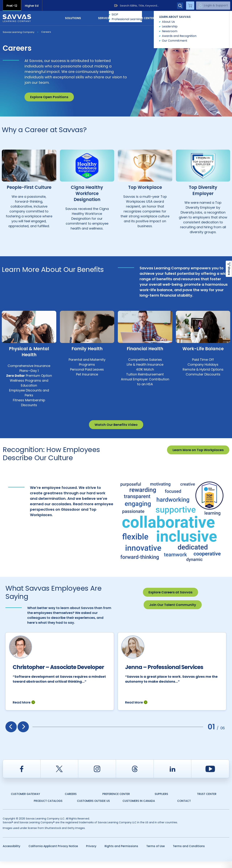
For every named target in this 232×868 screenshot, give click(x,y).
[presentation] (11, 734)
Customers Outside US (93, 808)
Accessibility (12, 853)
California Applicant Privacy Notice (53, 853)
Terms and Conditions (189, 853)
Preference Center (116, 801)
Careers (46, 32)
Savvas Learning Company (19, 32)
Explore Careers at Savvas (170, 592)
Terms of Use (155, 853)
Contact (214, 18)
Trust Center (207, 801)
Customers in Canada (139, 808)
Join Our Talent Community (173, 605)
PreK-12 (12, 6)
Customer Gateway (25, 801)
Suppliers (161, 801)
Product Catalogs (48, 808)
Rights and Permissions (121, 853)
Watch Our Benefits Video (116, 425)
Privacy (91, 853)
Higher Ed (32, 6)
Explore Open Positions (49, 97)
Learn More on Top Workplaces (198, 450)
